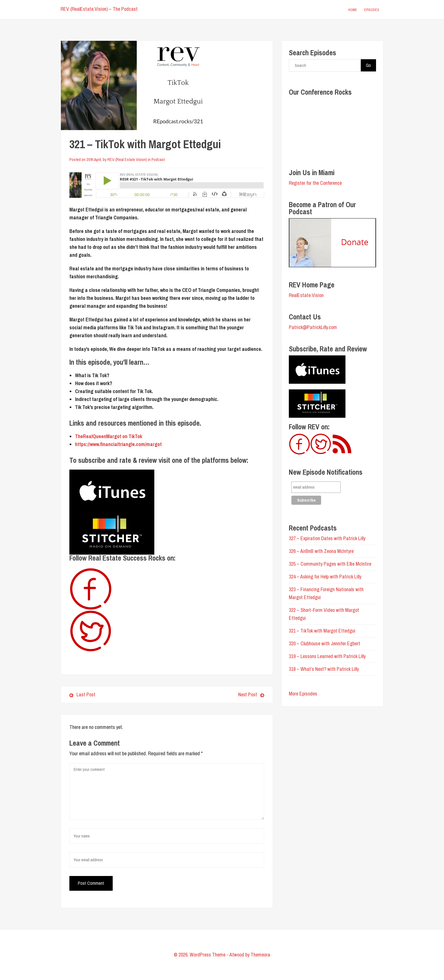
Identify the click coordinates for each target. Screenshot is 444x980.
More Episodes (303, 694)
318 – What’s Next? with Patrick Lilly (324, 669)
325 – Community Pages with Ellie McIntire (330, 564)
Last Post (82, 694)
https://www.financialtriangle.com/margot (118, 444)
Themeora (260, 955)
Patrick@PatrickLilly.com (313, 327)
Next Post (218, 694)
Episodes (372, 10)
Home (353, 10)
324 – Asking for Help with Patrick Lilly (325, 577)
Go (368, 65)
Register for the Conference (315, 183)
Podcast (158, 159)
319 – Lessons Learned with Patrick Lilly (327, 656)
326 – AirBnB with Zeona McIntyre (321, 551)
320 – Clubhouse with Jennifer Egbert (325, 643)
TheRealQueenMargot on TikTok (109, 436)
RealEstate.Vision (306, 295)
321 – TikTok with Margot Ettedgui (322, 631)
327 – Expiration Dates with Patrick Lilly (327, 538)
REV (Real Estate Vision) (127, 159)
